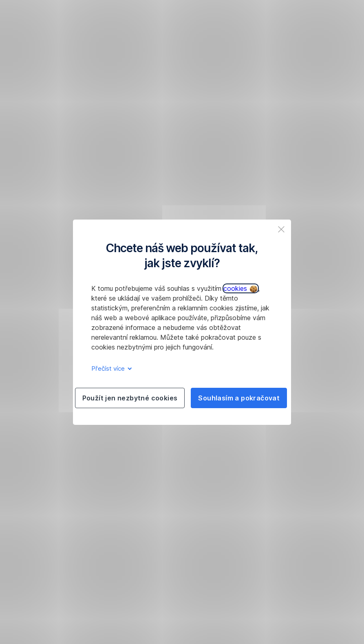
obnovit (89, 156)
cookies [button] (240, 288)
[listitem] (281, 229)
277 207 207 (248, 156)
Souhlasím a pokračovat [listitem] (239, 398)
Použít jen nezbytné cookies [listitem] (130, 398)
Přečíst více (110, 368)
